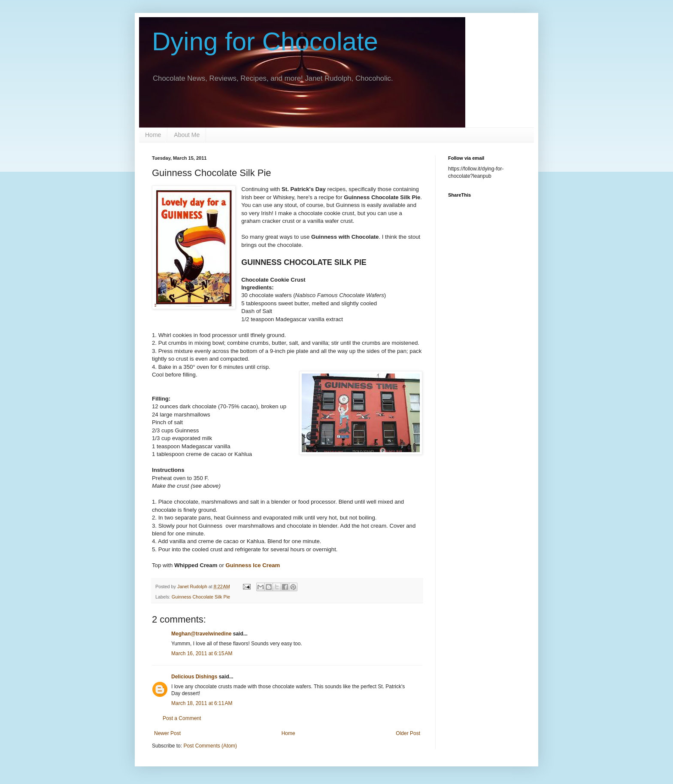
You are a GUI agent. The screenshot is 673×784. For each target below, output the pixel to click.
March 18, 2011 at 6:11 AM (202, 703)
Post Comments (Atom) (210, 746)
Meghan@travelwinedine (201, 634)
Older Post (408, 733)
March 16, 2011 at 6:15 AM (202, 653)
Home (153, 135)
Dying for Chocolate (265, 41)
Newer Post (167, 733)
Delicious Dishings (194, 677)
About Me (187, 135)
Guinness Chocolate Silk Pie (201, 597)
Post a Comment (182, 718)
